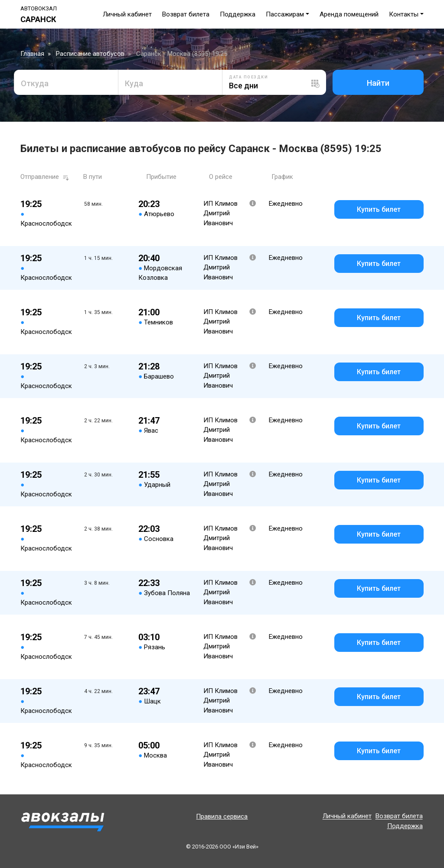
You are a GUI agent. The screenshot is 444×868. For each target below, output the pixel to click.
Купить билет (379, 209)
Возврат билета (186, 14)
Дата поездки (248, 77)
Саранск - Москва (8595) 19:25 (182, 54)
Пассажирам (285, 14)
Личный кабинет (127, 14)
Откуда (35, 83)
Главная (32, 54)
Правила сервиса (222, 816)
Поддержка (238, 14)
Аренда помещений (349, 14)
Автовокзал (39, 8)
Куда (134, 83)
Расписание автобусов (90, 54)
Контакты (404, 14)
